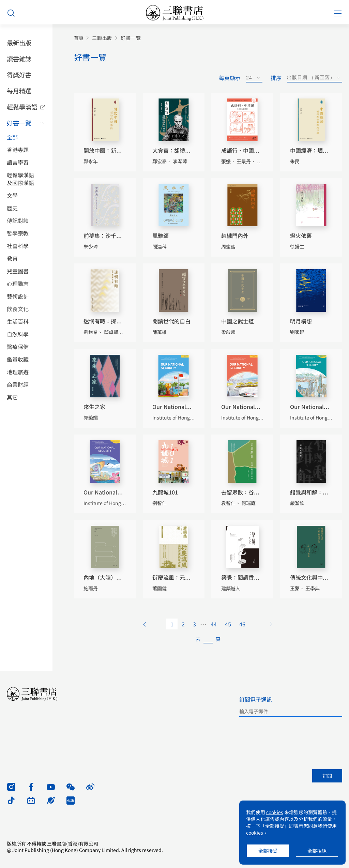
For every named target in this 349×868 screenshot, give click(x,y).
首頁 (79, 38)
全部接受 (268, 851)
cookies (275, 812)
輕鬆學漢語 (22, 107)
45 (228, 624)
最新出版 (19, 43)
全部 (12, 137)
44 (214, 624)
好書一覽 (19, 123)
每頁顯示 (230, 78)
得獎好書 (19, 75)
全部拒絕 (317, 851)
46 (242, 624)
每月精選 (19, 91)
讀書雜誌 (19, 59)
